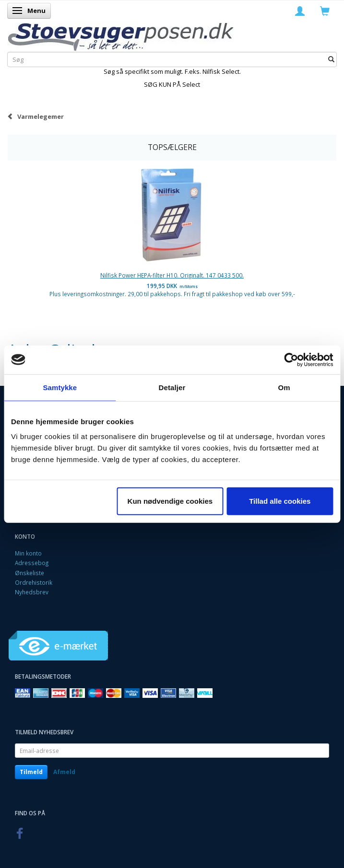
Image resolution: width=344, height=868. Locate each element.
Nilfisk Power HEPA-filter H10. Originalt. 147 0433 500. (172, 275)
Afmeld (64, 772)
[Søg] (331, 59)
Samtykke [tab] (60, 387)
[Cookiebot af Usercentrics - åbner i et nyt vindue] (291, 359)
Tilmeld (31, 772)
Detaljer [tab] (172, 387)
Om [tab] (284, 387)
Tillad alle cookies (280, 501)
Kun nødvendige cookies (170, 501)
